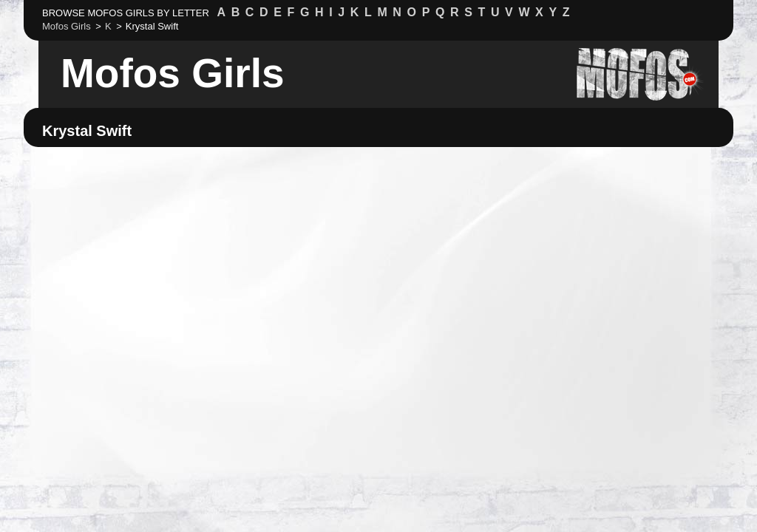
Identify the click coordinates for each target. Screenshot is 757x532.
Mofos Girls (173, 73)
